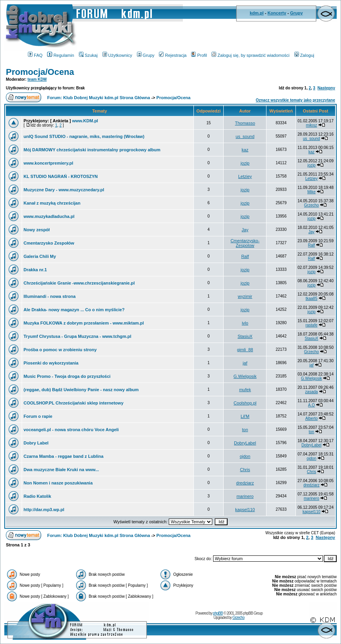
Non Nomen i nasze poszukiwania (58, 483)
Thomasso (245, 123)
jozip (245, 163)
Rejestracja (173, 55)
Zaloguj (304, 55)
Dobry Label (36, 443)
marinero (245, 496)
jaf (245, 363)
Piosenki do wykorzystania (51, 363)
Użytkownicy (117, 55)
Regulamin (61, 55)
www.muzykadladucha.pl (49, 216)
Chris (245, 470)
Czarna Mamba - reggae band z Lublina (64, 456)
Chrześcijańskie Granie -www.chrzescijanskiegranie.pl (79, 283)
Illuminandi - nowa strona (50, 296)
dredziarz (245, 483)
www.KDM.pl (85, 121)
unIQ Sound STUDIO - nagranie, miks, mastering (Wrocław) (84, 136)
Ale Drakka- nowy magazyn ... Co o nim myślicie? (74, 310)
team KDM (37, 79)
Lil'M (245, 416)
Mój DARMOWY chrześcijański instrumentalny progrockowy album (92, 150)
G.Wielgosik (245, 376)
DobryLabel (245, 443)
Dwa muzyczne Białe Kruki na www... (61, 470)
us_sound (245, 136)
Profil (199, 55)
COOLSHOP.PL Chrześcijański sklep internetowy (74, 403)
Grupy (296, 13)
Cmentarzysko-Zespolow (245, 243)
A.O (311, 405)
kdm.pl (256, 13)
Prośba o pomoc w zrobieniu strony (60, 350)
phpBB (218, 613)
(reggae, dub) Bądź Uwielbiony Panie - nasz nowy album (81, 390)
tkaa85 (312, 298)
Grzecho (312, 205)
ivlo (245, 323)
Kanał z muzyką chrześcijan (52, 203)
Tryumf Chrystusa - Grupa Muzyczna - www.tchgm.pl (77, 336)
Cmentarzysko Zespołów (49, 243)
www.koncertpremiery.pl (48, 163)
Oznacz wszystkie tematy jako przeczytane (295, 100)
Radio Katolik (37, 496)
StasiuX (245, 336)
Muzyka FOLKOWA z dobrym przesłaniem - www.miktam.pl (84, 323)
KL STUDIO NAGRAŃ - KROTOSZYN (61, 176)
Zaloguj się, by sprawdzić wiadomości (250, 55)
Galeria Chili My (40, 256)
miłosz (312, 125)
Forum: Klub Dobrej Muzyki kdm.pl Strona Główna (98, 98)
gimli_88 (245, 350)
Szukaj (88, 55)
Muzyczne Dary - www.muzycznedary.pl (64, 190)
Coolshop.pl (245, 403)
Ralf (312, 245)
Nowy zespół (37, 230)
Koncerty (277, 13)
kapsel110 (245, 510)
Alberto (312, 418)
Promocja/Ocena (40, 72)
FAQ (35, 55)
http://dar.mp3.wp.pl (44, 510)
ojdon (245, 456)
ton (245, 430)
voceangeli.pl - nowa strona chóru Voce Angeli (71, 430)
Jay (245, 230)
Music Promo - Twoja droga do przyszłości (67, 376)
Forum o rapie (38, 416)
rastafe (311, 325)
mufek (245, 390)
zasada (312, 392)
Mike (311, 192)
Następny (326, 88)
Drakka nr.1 (35, 270)
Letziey (245, 176)
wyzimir (245, 296)
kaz (245, 150)
